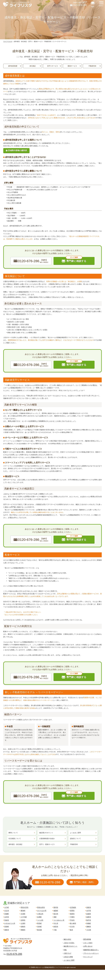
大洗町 (23, 914)
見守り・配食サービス (47, 844)
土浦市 (23, 923)
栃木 (71, 930)
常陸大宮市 (25, 907)
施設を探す (67, 939)
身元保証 (33, 66)
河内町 (39, 927)
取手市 (89, 920)
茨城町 (7, 914)
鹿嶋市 (89, 927)
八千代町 (24, 917)
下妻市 (72, 917)
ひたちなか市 (42, 911)
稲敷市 (23, 927)
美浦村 (7, 927)
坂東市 (89, 917)
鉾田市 (56, 927)
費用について (13, 833)
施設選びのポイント (46, 833)
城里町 (56, 911)
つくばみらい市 (59, 920)
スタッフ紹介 (88, 943)
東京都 (39, 930)
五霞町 (39, 917)
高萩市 (89, 907)
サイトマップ (88, 957)
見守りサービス (53, 66)
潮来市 (7, 930)
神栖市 (23, 930)
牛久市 (56, 923)
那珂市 (56, 907)
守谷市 (72, 920)
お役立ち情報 (68, 957)
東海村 (23, 911)
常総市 (7, 920)
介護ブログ (67, 953)
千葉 (55, 930)
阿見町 (39, 923)
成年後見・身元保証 (15, 844)
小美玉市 (40, 914)
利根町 (89, 923)
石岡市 (23, 920)
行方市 (72, 927)
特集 (65, 950)
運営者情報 (87, 939)
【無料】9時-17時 (78, 4)
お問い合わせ (88, 946)
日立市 (7, 911)
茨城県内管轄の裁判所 (17, 150)
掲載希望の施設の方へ (91, 950)
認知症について (75, 838)
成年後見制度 (13, 66)
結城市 (89, 914)
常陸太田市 (41, 907)
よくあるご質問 (75, 833)
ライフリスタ (8, 42)
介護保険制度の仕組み (47, 838)
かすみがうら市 (10, 923)
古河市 (7, 917)
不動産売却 (92, 66)
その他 (89, 930)
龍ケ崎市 (73, 923)
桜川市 (56, 914)
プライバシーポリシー (91, 953)
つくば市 (40, 920)
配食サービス (72, 66)
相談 (93, 6)
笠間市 (72, 911)
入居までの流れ (69, 943)
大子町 (7, 907)
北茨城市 (73, 907)
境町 (55, 917)
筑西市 (72, 914)
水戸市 (89, 911)
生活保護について (15, 838)
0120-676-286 (14, 954)
